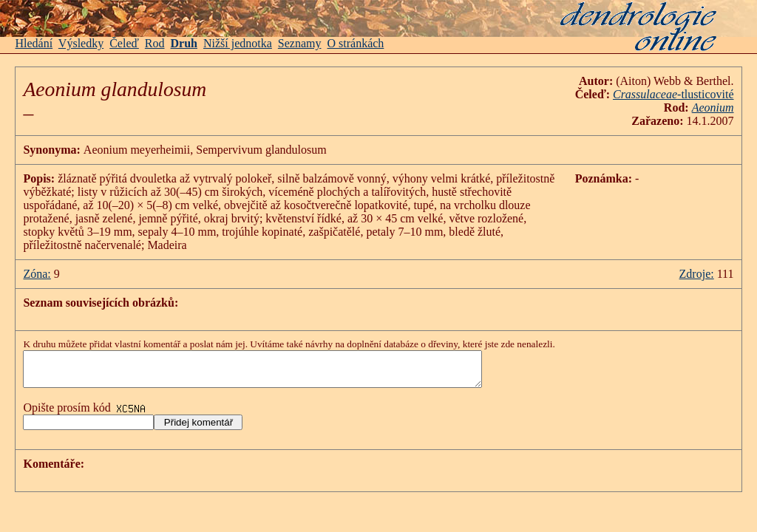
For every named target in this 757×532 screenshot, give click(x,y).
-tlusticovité (673, 94)
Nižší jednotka (238, 43)
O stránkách (356, 43)
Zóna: (37, 274)
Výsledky (81, 43)
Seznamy (300, 43)
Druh (184, 43)
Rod (155, 43)
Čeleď (124, 43)
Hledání (34, 43)
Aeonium (713, 108)
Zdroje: (697, 274)
